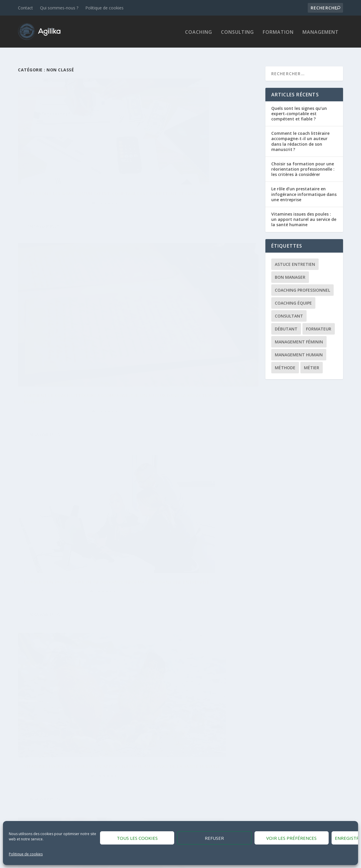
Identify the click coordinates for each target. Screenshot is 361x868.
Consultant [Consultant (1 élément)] (289, 308)
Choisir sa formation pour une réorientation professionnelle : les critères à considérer (303, 161)
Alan (34, 165)
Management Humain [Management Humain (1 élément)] (299, 347)
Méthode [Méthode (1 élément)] (285, 360)
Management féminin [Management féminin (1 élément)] (299, 334)
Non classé (76, 165)
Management (321, 32)
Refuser (214, 838)
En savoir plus (44, 195)
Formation (278, 32)
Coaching (199, 32)
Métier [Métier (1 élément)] (312, 360)
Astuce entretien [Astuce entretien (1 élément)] (295, 256)
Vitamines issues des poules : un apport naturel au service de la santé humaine (304, 211)
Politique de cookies (26, 854)
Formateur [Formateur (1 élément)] (319, 321)
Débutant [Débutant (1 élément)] (286, 321)
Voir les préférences (291, 838)
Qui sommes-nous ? (59, 8)
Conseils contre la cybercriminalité (192, 586)
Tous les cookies (137, 838)
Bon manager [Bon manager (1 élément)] (290, 269)
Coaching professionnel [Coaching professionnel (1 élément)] (302, 282)
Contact (25, 8)
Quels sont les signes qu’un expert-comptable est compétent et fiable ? (299, 106)
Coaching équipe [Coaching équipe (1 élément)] (293, 295)
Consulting (237, 32)
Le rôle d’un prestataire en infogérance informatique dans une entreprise (304, 186)
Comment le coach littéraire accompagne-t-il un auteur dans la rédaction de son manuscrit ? (192, 156)
